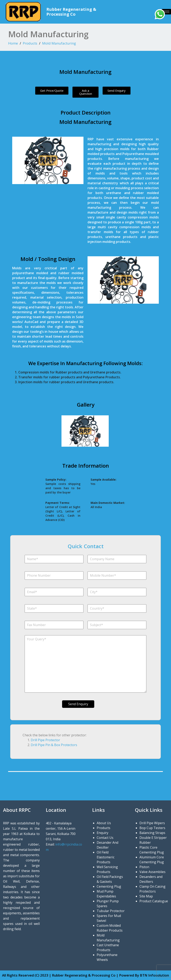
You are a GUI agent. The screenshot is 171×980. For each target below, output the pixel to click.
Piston (144, 867)
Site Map (146, 896)
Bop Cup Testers (152, 828)
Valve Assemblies (152, 872)
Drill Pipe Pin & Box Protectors (54, 745)
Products (30, 43)
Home (13, 43)
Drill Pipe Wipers (152, 823)
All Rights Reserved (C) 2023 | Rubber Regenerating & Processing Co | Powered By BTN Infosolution (85, 975)
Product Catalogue (154, 901)
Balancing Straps (152, 833)
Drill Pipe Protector (45, 740)
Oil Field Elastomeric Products (106, 857)
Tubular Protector (111, 911)
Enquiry (102, 833)
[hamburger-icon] (166, 12)
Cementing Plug (109, 886)
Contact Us (105, 838)
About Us (104, 823)
